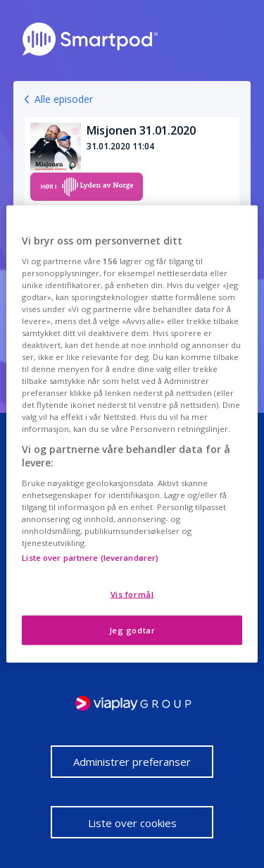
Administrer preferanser (132, 762)
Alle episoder (64, 99)
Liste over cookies (132, 823)
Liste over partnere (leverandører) (90, 558)
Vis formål (132, 594)
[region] (132, 434)
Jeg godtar (132, 630)
